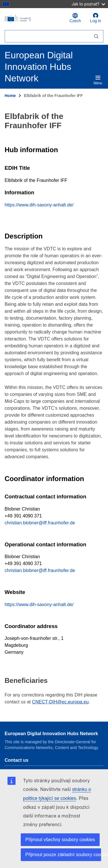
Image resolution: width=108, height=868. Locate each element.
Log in (96, 18)
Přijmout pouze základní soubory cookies (63, 855)
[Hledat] (47, 36)
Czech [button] (75, 18)
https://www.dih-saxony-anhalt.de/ (39, 205)
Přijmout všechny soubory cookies (60, 840)
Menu (98, 80)
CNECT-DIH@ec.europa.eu (60, 702)
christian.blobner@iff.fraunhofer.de (40, 523)
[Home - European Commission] (34, 18)
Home (10, 96)
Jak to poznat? (88, 4)
